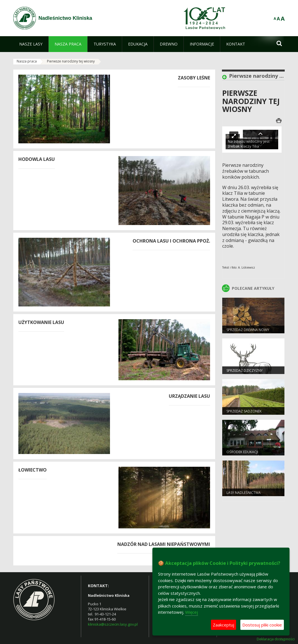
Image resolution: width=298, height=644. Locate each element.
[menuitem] (31, 44)
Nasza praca (27, 61)
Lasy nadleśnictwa (244, 493)
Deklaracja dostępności (276, 639)
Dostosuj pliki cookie (262, 625)
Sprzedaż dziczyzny (245, 370)
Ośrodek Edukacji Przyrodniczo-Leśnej (245, 454)
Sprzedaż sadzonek (244, 411)
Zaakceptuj (223, 625)
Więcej (192, 612)
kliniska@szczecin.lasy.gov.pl (113, 624)
